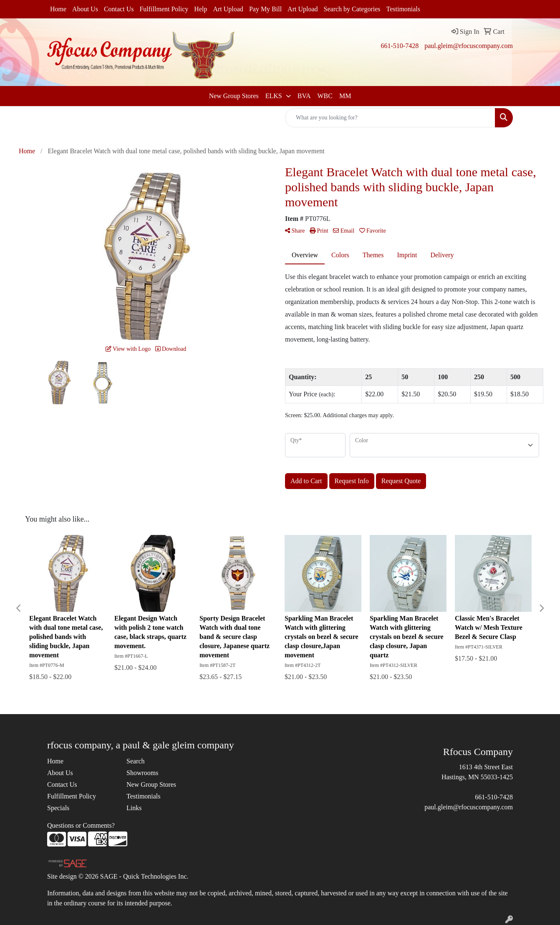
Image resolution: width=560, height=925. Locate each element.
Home (58, 9)
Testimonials (404, 9)
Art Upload (228, 9)
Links (134, 808)
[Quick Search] (390, 118)
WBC (325, 96)
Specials (58, 808)
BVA (304, 96)
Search (136, 761)
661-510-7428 (400, 46)
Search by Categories (352, 9)
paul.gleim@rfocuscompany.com (469, 46)
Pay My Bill (265, 9)
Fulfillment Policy (164, 9)
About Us (85, 9)
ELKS (275, 96)
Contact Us (119, 9)
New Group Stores (234, 96)
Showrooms (142, 773)
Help (201, 9)
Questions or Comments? (81, 825)
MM (345, 96)
